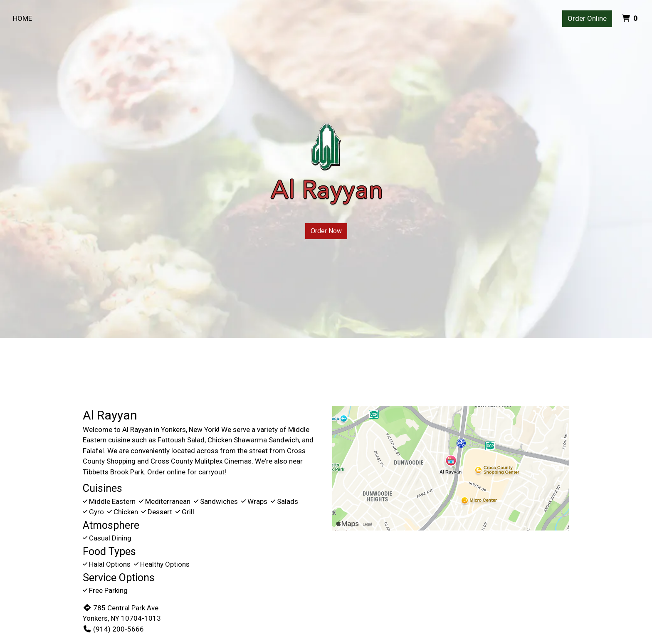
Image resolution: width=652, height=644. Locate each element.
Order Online (587, 18)
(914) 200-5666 (113, 629)
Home (22, 18)
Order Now (326, 231)
